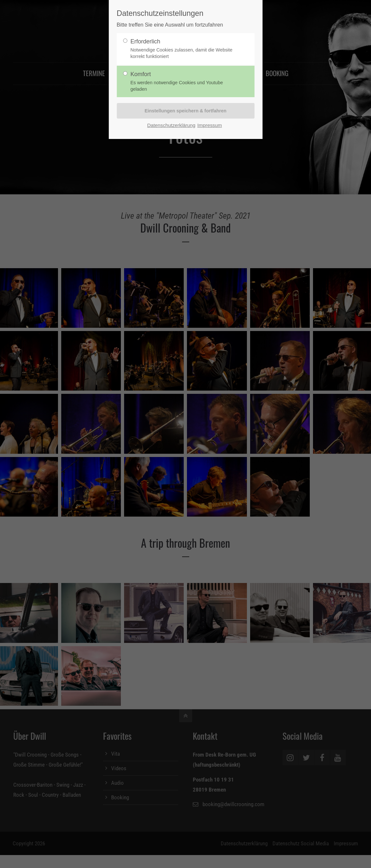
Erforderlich (183, 49)
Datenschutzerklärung (171, 125)
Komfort (183, 82)
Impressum (210, 125)
